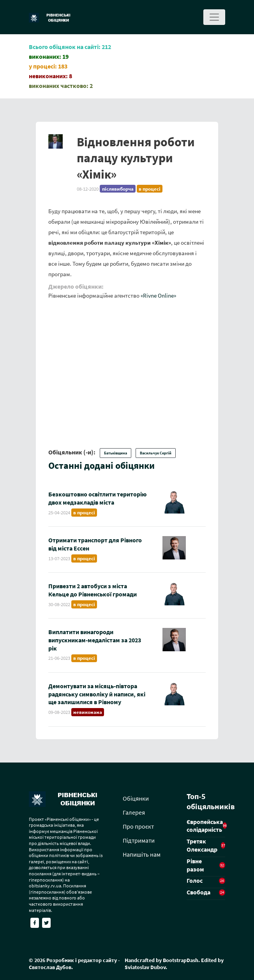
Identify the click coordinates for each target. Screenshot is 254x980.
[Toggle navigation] (214, 17)
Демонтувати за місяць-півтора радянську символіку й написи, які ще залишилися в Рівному (97, 694)
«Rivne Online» (158, 295)
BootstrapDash (181, 960)
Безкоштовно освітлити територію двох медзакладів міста (97, 498)
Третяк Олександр (202, 845)
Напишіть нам (142, 854)
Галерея (134, 812)
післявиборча (118, 189)
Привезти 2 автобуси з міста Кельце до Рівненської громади (93, 590)
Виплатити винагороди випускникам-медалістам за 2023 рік (95, 640)
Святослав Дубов (50, 967)
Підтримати (139, 840)
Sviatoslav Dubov (145, 967)
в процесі (150, 189)
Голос (195, 880)
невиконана (88, 712)
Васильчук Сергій (156, 453)
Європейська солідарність (205, 826)
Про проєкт (138, 826)
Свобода (198, 892)
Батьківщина (116, 453)
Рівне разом (195, 865)
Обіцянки (136, 798)
